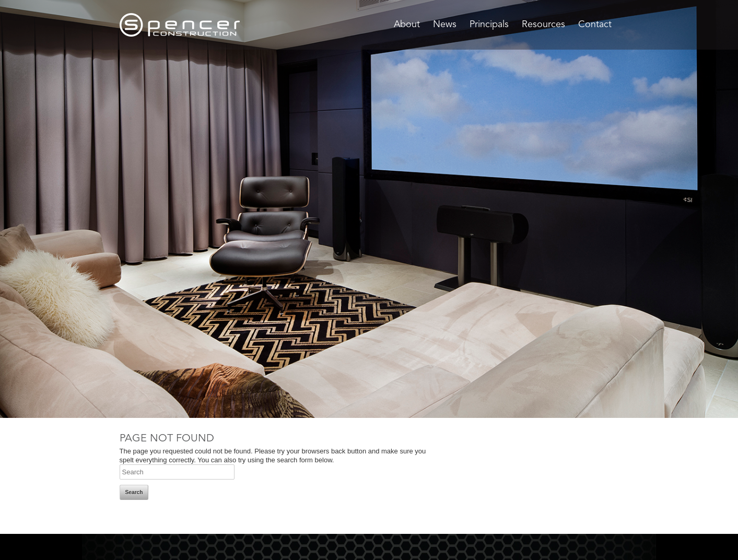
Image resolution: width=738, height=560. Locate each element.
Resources (543, 25)
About (407, 25)
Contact (595, 25)
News (445, 25)
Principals (489, 25)
